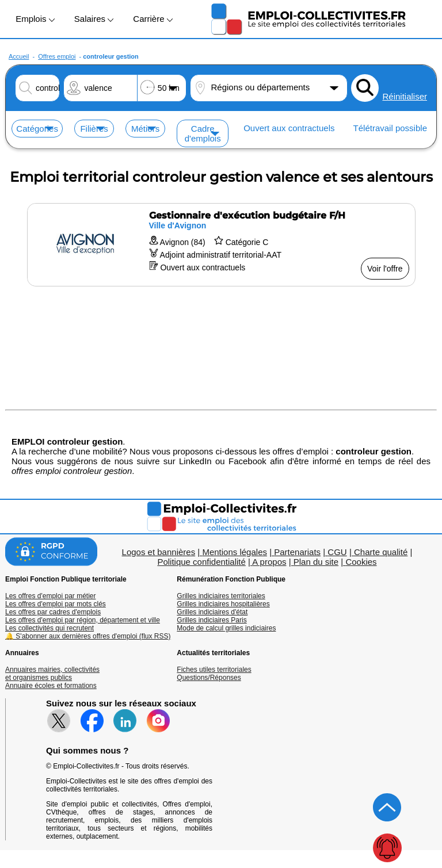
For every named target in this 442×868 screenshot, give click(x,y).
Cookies (361, 562)
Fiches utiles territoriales (214, 670)
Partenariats (297, 552)
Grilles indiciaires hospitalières (223, 604)
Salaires (94, 19)
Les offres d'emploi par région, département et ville (83, 620)
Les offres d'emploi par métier (50, 596)
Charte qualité (381, 552)
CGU (337, 552)
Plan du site (316, 562)
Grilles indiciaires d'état (212, 612)
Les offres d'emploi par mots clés (56, 604)
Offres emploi (57, 56)
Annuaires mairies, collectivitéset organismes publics (52, 674)
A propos (269, 562)
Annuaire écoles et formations (51, 686)
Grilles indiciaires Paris (212, 620)
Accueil (19, 56)
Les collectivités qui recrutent (49, 628)
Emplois (35, 19)
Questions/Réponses (209, 678)
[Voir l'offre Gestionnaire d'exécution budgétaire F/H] (221, 245)
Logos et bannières (159, 552)
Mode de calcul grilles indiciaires (226, 628)
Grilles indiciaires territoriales (221, 596)
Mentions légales (235, 552)
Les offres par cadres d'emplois (53, 612)
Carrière (153, 19)
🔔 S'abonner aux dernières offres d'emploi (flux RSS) (88, 636)
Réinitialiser (405, 96)
